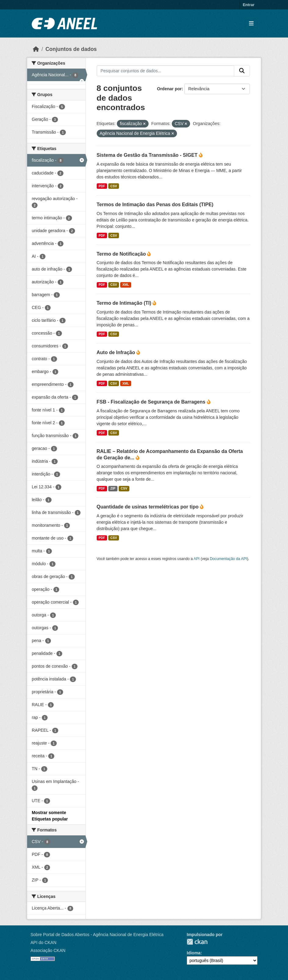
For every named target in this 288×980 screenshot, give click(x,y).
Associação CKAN (48, 950)
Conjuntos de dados (71, 49)
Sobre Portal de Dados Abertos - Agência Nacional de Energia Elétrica (97, 935)
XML (126, 285)
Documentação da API (229, 559)
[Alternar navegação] (251, 24)
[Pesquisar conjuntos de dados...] (166, 71)
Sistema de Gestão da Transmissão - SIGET (148, 155)
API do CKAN (43, 942)
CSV (114, 186)
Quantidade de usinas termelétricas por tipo (148, 507)
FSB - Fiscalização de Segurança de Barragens (152, 402)
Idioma (194, 953)
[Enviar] (242, 71)
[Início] (36, 49)
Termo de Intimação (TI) (125, 303)
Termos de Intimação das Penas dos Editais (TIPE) (155, 205)
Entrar (249, 5)
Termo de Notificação (122, 254)
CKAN (197, 942)
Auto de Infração (117, 352)
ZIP (113, 488)
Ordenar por (169, 89)
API (197, 559)
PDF (102, 186)
